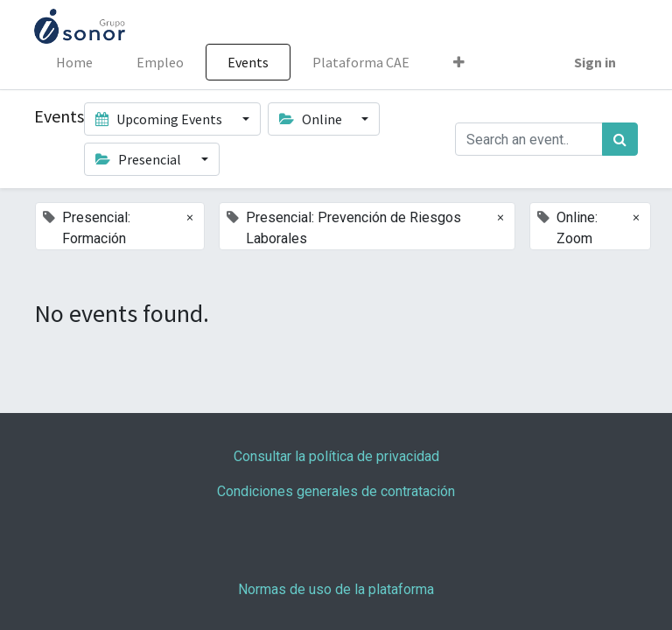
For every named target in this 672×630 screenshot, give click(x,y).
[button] (459, 62)
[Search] (620, 139)
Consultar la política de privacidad (336, 456)
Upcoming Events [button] (160, 119)
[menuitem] (74, 62)
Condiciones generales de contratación (336, 491)
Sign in (595, 62)
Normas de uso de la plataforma (336, 589)
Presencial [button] (140, 159)
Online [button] (312, 119)
